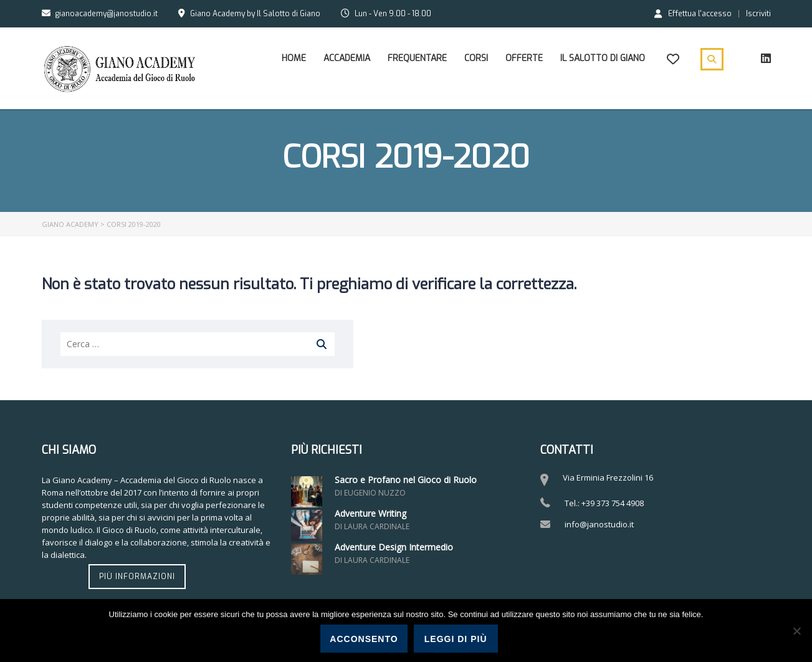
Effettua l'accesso (693, 13)
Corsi (476, 58)
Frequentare (417, 58)
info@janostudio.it (599, 524)
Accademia (347, 58)
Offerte (524, 58)
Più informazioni (137, 577)
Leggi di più (456, 639)
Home (294, 58)
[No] (796, 631)
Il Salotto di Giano (603, 58)
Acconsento (364, 639)
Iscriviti (758, 14)
